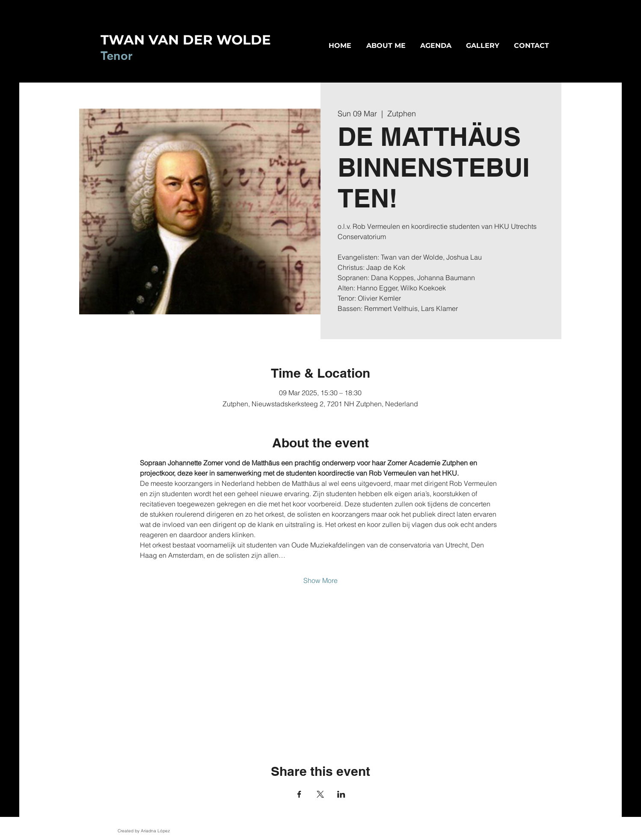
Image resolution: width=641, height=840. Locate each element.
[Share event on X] (320, 794)
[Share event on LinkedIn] (341, 794)
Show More (320, 580)
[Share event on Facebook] (299, 794)
